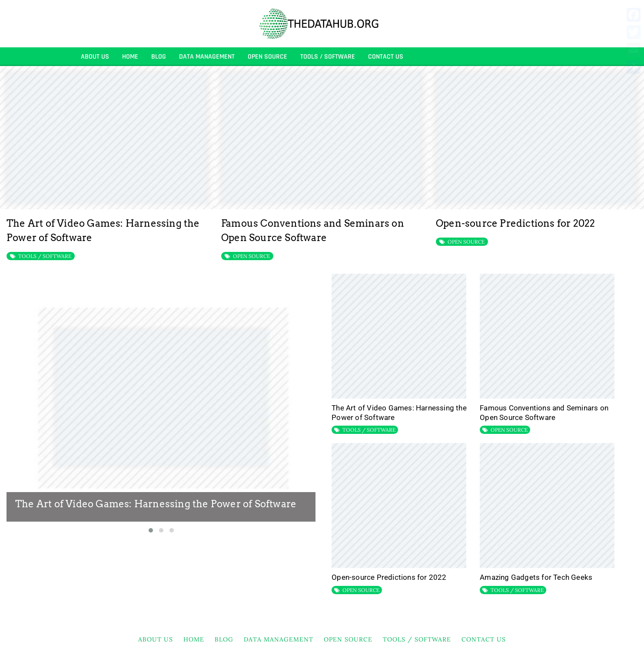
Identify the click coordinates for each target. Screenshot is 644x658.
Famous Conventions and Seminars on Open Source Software (544, 413)
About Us (95, 57)
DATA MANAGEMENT (207, 57)
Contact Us (386, 57)
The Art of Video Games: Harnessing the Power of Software (156, 504)
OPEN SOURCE (267, 57)
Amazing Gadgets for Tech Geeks (536, 577)
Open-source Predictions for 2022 (515, 223)
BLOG (159, 57)
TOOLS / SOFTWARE (328, 57)
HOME (130, 57)
